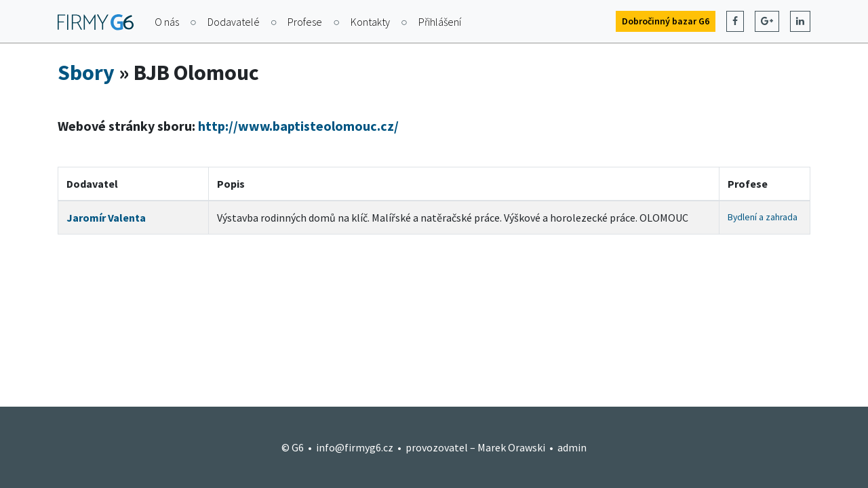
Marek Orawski (511, 447)
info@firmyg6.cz (355, 447)
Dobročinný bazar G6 (666, 21)
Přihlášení (440, 22)
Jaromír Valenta (106, 218)
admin (572, 447)
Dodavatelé (234, 22)
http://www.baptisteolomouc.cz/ (298, 126)
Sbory (86, 73)
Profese (305, 22)
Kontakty (370, 22)
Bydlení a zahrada (763, 217)
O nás (167, 22)
